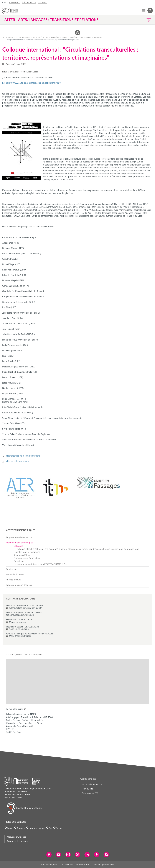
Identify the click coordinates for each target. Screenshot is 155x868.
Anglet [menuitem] (10, 828)
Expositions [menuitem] (19, 561)
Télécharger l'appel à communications (23, 456)
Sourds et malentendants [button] (24, 808)
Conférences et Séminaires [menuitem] (27, 558)
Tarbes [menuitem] (59, 828)
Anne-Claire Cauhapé (19, 629)
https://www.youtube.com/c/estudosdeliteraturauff (32, 83)
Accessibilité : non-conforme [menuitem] (75, 865)
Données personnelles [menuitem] (104, 865)
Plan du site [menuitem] (87, 789)
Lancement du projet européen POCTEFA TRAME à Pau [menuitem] (40, 564)
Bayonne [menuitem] (21, 828)
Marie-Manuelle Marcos (20, 636)
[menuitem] (77, 537)
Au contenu (15, 2)
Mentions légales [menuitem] (49, 865)
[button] (135, 20)
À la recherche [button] (29, 2)
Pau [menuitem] (50, 828)
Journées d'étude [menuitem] (22, 555)
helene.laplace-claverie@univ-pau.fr (25, 608)
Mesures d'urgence (16, 837)
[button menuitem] (150, 11)
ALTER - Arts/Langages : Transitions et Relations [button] (51, 20)
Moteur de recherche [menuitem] (92, 784)
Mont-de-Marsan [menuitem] (37, 828)
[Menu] (144, 11)
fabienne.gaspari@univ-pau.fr (20, 615)
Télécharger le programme (17, 461)
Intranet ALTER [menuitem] (90, 793)
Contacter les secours (18, 841)
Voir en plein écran (15, 709)
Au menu (43, 2)
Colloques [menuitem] (18, 546)
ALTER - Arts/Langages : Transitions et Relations (21, 37)
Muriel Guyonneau (18, 622)
